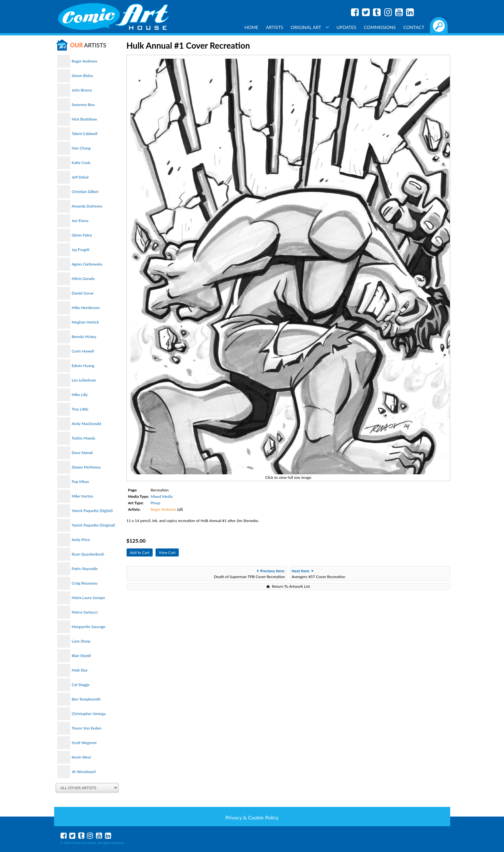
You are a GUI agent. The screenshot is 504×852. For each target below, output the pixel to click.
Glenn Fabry (82, 235)
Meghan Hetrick (86, 322)
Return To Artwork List (291, 586)
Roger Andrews (85, 61)
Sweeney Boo (83, 105)
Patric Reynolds (85, 569)
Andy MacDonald (86, 424)
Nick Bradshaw (85, 119)
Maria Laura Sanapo (89, 598)
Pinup (155, 503)
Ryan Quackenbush (88, 554)
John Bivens (82, 90)
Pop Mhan (81, 482)
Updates (347, 27)
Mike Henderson (86, 308)
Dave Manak (82, 453)
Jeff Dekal (80, 177)
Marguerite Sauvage (89, 627)
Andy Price (81, 540)
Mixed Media (162, 496)
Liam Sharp (81, 641)
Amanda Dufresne (87, 206)
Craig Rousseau (85, 583)
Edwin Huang (83, 366)
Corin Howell (83, 351)
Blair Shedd (81, 656)
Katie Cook (81, 163)
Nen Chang (81, 148)
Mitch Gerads (83, 279)
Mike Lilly (80, 395)
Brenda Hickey (84, 337)
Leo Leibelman (84, 380)
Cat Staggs (81, 685)
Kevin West (81, 757)
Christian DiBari (85, 192)
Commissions (380, 27)
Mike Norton (83, 496)
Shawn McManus (86, 467)
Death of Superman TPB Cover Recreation (249, 574)
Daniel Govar (83, 293)
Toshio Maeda (84, 438)
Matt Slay (80, 670)
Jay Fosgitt (81, 250)
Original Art (310, 27)
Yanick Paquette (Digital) (92, 511)
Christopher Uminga (89, 714)
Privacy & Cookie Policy (252, 817)
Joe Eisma (80, 221)
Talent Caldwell (85, 134)
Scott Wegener (84, 743)
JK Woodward (84, 772)
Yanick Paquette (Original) (93, 525)
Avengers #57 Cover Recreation (319, 574)
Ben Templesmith (86, 699)
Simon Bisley (83, 76)
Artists (275, 27)
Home (251, 27)
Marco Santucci (85, 612)
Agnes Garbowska (87, 264)
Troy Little (80, 409)
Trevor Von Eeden (87, 728)
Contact (414, 27)
